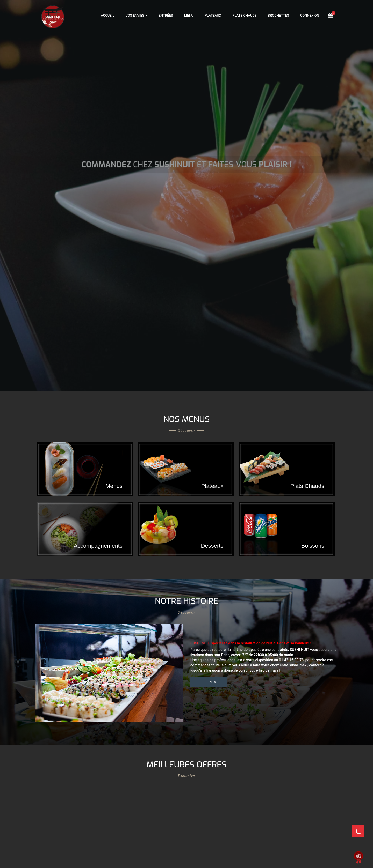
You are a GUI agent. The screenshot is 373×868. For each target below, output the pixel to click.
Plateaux (213, 15)
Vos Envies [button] (135, 15)
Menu (189, 15)
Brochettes (278, 15)
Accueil (107, 15)
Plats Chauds (244, 15)
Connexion (310, 15)
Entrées (166, 15)
